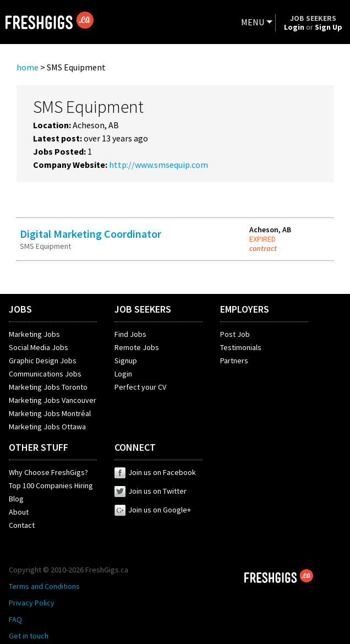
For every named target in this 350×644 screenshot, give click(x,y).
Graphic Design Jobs (43, 361)
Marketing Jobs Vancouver (53, 400)
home (28, 67)
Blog (16, 499)
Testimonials (241, 347)
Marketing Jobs (34, 334)
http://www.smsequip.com (158, 165)
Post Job (235, 334)
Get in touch (29, 636)
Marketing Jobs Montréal (50, 413)
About (19, 512)
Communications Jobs (45, 374)
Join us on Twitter (151, 491)
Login (123, 374)
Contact (22, 525)
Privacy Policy (32, 603)
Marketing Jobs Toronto (48, 387)
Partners (234, 361)
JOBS (20, 309)
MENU (253, 22)
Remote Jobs (137, 347)
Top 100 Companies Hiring (51, 485)
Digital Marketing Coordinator (91, 234)
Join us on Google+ (153, 510)
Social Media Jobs (39, 347)
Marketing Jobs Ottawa (47, 427)
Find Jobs (130, 334)
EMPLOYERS (245, 309)
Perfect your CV (140, 387)
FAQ (15, 619)
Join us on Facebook (155, 472)
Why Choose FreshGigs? (48, 472)
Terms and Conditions (44, 586)
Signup (126, 361)
